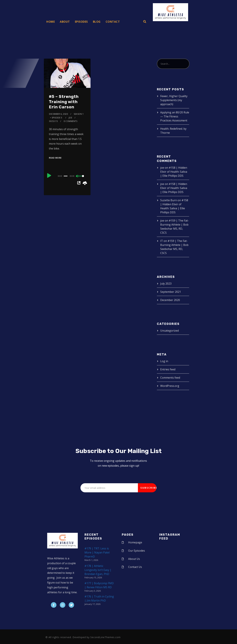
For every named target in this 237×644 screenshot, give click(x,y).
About (65, 22)
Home (51, 22)
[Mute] (78, 176)
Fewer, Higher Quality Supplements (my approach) (174, 100)
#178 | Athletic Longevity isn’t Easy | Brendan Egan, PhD (98, 570)
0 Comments (70, 121)
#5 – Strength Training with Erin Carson (64, 102)
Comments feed (170, 378)
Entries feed (168, 369)
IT (162, 241)
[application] (67, 176)
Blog (97, 22)
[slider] (66, 176)
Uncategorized (169, 331)
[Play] (49, 176)
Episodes (81, 22)
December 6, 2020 (58, 114)
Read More (55, 158)
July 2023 (166, 284)
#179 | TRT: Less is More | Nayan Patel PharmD (97, 552)
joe (70, 118)
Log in (164, 361)
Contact (113, 22)
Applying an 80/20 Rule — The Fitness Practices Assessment (175, 116)
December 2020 (170, 300)
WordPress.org (170, 386)
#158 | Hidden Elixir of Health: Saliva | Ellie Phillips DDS (174, 172)
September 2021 (171, 292)
